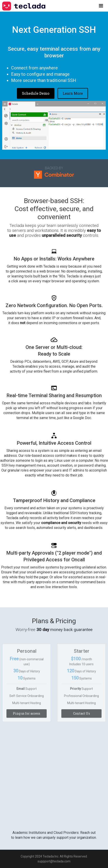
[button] (101, 6)
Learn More (73, 93)
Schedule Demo (36, 93)
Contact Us (82, 716)
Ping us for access (27, 716)
